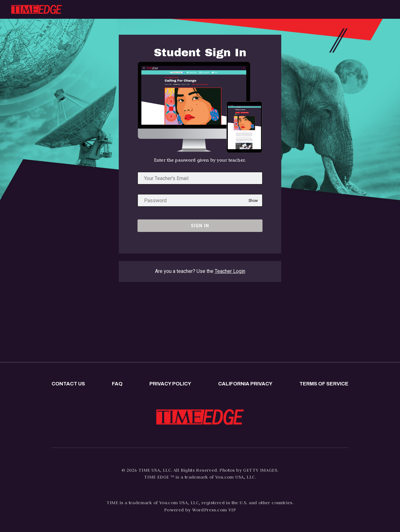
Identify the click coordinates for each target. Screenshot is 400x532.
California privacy (245, 384)
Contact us (68, 384)
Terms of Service (324, 384)
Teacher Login (230, 271)
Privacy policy (170, 384)
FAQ (117, 384)
